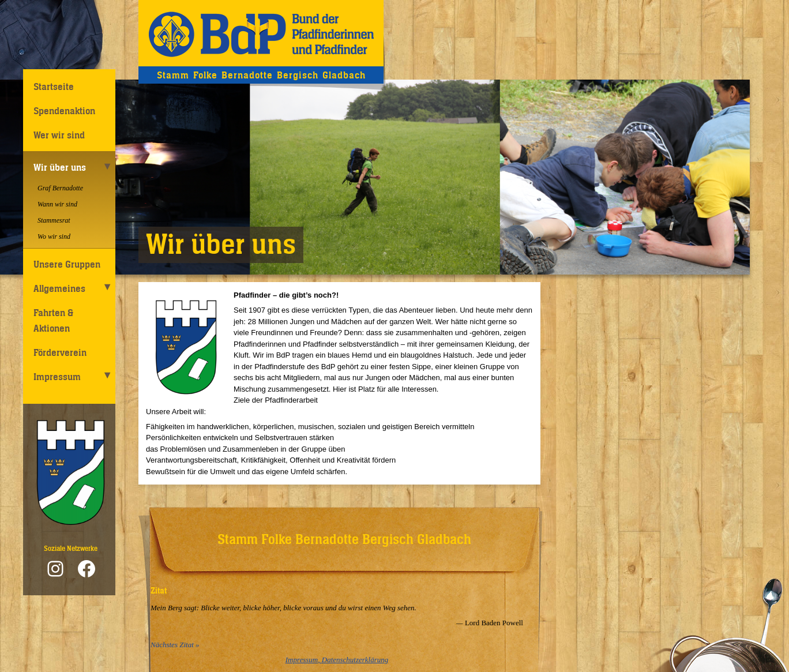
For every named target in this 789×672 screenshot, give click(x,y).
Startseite (54, 87)
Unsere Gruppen (67, 264)
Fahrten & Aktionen (53, 320)
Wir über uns (60, 167)
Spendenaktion (64, 111)
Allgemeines (59, 288)
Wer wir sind (59, 135)
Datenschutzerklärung (355, 660)
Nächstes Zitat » (175, 645)
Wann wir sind (57, 204)
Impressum (57, 377)
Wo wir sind (54, 236)
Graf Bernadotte (60, 188)
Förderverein (60, 352)
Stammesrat (54, 220)
